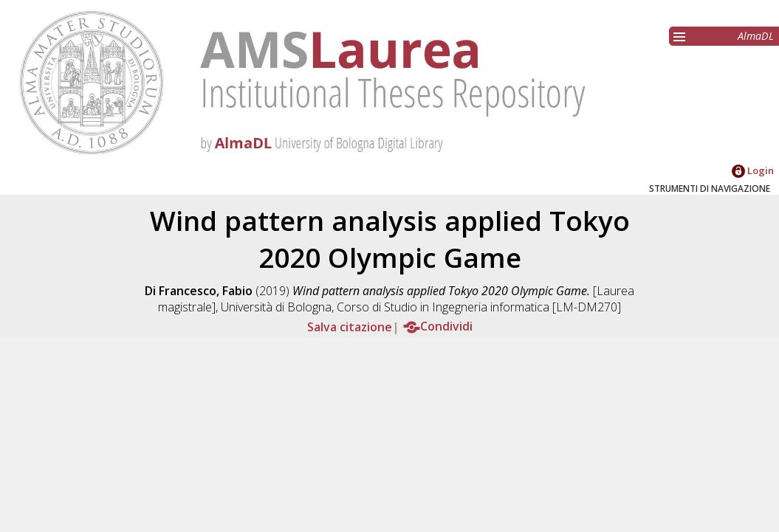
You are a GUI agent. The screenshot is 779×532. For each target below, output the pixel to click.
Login (753, 170)
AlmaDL (756, 36)
